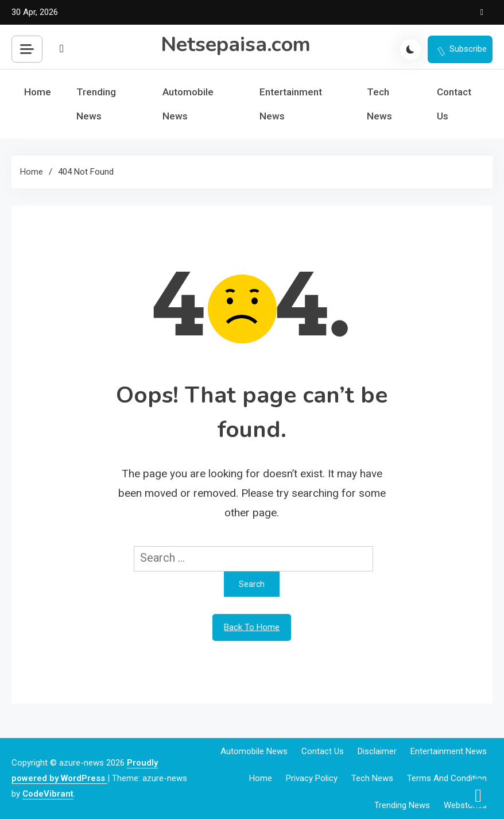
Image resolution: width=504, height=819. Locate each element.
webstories (465, 805)
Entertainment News (291, 104)
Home (38, 92)
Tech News (379, 104)
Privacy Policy (312, 778)
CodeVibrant (48, 794)
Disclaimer (377, 751)
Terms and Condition (447, 778)
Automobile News (188, 104)
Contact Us (454, 104)
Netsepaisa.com (236, 45)
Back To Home (252, 627)
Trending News (96, 104)
